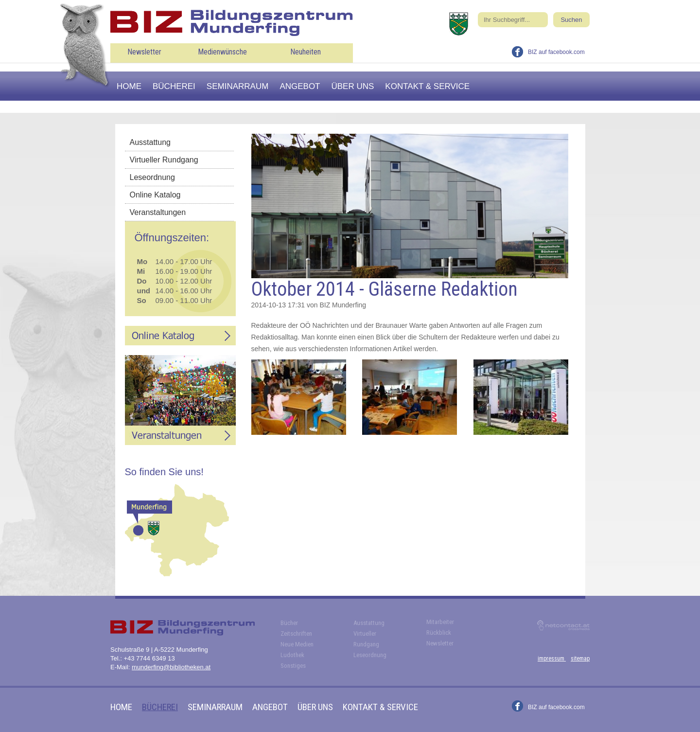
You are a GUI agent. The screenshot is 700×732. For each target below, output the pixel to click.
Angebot (300, 86)
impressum (552, 659)
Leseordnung (152, 177)
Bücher (289, 623)
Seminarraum (238, 86)
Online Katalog (155, 195)
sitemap (580, 659)
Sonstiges (293, 666)
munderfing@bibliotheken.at (171, 667)
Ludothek (292, 655)
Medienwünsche (222, 52)
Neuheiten (306, 52)
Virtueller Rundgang (164, 160)
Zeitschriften (296, 634)
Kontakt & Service (427, 86)
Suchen (571, 20)
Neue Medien (297, 644)
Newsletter (144, 52)
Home (129, 86)
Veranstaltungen (158, 212)
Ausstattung (150, 142)
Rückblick (439, 633)
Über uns (353, 86)
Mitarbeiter (440, 622)
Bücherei (174, 86)
